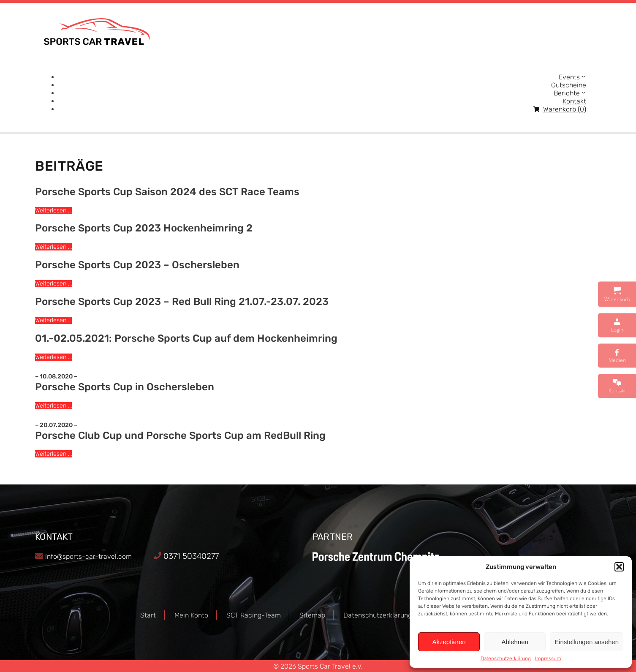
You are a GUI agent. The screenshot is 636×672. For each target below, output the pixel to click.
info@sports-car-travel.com (88, 556)
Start (148, 615)
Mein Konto (191, 615)
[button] (619, 567)
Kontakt (574, 101)
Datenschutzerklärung (506, 658)
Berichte (567, 93)
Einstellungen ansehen (587, 642)
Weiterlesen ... (53, 211)
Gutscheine (569, 85)
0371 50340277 (191, 556)
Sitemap (312, 615)
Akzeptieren (449, 642)
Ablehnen (515, 642)
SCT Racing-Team (254, 615)
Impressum (548, 658)
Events (569, 77)
